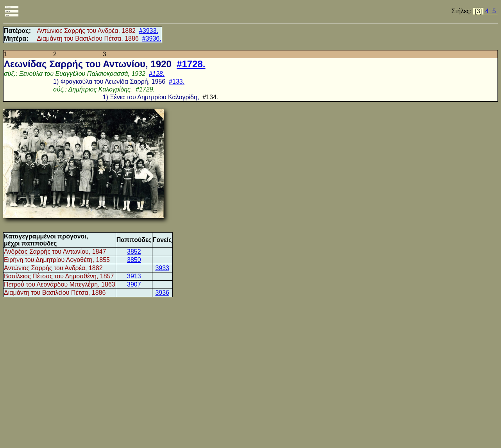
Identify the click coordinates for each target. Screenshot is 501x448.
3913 (134, 276)
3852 (134, 252)
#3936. (152, 39)
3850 (134, 260)
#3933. (149, 31)
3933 (162, 268)
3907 (134, 284)
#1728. (191, 64)
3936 (162, 293)
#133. (177, 82)
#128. (157, 74)
